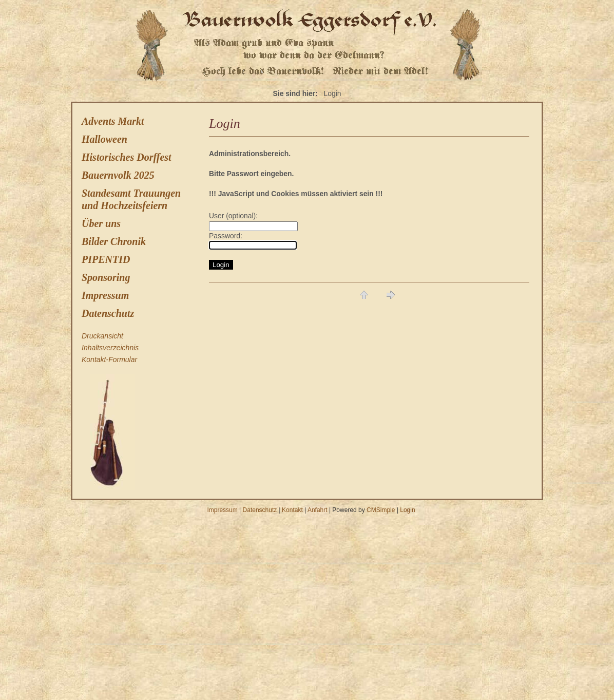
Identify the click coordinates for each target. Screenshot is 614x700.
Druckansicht (102, 336)
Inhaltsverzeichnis (110, 348)
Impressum (105, 295)
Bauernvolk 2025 (118, 175)
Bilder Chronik (114, 241)
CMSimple (381, 510)
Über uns (101, 223)
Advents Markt (113, 121)
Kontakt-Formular (109, 360)
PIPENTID (106, 259)
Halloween (104, 139)
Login (407, 510)
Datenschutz (108, 313)
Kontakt (292, 510)
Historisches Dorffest (127, 157)
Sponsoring (106, 277)
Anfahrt (318, 510)
